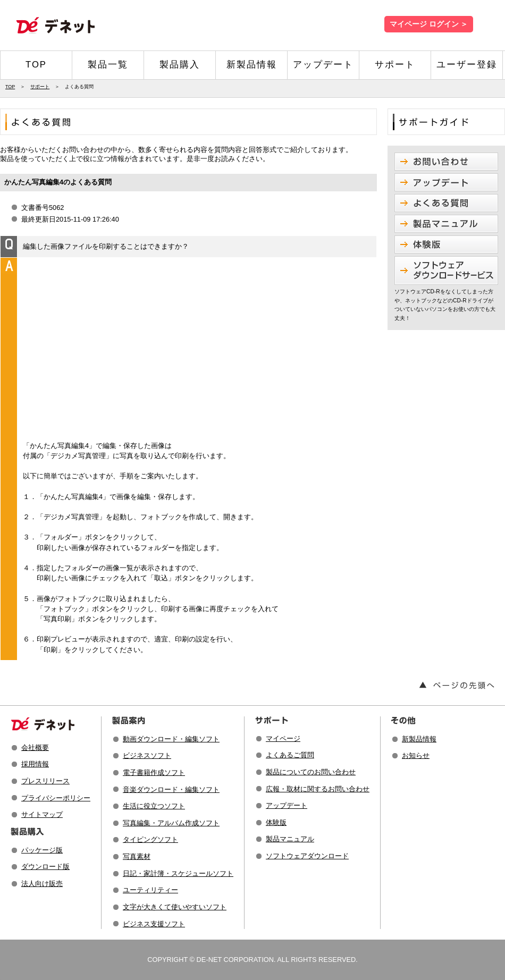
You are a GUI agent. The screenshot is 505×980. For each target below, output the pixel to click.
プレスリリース (45, 781)
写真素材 (137, 856)
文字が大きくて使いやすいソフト (175, 907)
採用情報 (35, 764)
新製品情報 (252, 65)
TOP (36, 65)
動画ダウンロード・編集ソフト (171, 739)
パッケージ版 (42, 850)
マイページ (283, 738)
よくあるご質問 (290, 755)
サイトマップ (42, 814)
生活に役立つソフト (154, 806)
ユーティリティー (150, 890)
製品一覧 (108, 65)
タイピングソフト (150, 839)
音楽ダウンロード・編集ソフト (171, 789)
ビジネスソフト (147, 755)
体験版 (276, 822)
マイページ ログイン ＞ (429, 24)
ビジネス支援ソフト (154, 924)
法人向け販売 (42, 884)
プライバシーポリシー (56, 798)
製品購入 (180, 65)
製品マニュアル (290, 839)
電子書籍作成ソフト (154, 772)
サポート (395, 65)
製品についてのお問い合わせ (311, 772)
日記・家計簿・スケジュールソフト (178, 873)
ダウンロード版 (45, 867)
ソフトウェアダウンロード (307, 856)
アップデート (323, 65)
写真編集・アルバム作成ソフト (171, 823)
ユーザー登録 (467, 65)
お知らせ (416, 755)
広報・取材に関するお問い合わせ (318, 789)
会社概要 (35, 747)
